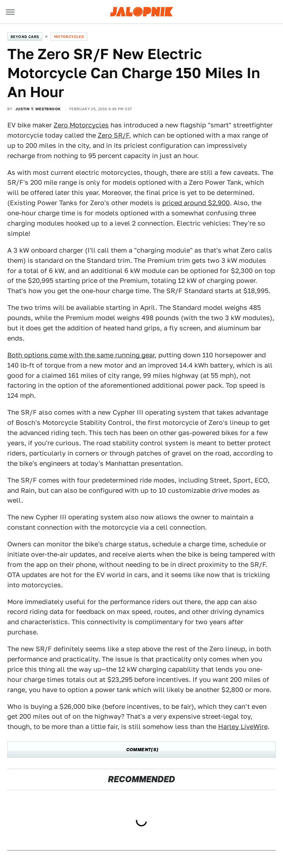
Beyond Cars (25, 37)
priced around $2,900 (196, 203)
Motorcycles (69, 37)
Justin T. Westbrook (38, 109)
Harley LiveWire (243, 727)
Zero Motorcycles (81, 125)
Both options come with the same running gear (81, 355)
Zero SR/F (113, 135)
